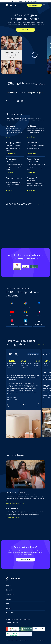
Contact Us (25, 560)
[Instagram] (14, 623)
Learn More (10, 137)
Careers (8, 599)
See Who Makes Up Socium (14, 503)
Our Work (9, 590)
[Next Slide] (44, 204)
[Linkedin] (17, 623)
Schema (8, 608)
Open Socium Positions (13, 518)
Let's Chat (25, 30)
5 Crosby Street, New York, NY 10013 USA (18, 619)
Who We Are (10, 595)
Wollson (43, 640)
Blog (7, 604)
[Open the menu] (44, 5)
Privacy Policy (10, 613)
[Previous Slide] (39, 204)
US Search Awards (33, 1)
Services (9, 585)
